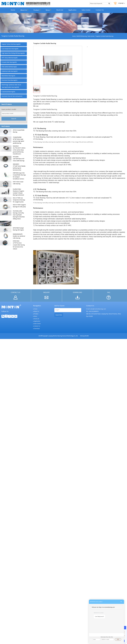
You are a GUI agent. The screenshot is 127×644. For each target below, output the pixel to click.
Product (37, 10)
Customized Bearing (8, 92)
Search (14, 119)
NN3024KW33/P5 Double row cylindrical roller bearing (19, 236)
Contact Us (100, 10)
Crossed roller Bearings (9, 62)
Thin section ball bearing (9, 67)
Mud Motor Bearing (8, 76)
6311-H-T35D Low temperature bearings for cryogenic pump (19, 200)
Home (13, 10)
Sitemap (82, 336)
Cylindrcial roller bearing (10, 71)
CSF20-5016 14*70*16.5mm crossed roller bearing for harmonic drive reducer (19, 245)
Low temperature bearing (10, 49)
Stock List (60, 10)
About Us (24, 10)
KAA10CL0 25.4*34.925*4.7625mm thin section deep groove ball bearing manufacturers (19, 150)
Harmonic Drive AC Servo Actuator (12, 96)
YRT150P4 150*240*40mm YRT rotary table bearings (19, 159)
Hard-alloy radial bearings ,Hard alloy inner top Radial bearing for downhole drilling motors (19, 215)
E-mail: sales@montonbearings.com (96, 309)
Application (72, 10)
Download (37, 329)
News (48, 10)
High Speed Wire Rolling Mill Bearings (13, 53)
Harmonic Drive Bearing (10, 80)
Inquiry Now (59, 315)
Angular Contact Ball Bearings (11, 44)
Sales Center (86, 10)
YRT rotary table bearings (10, 58)
